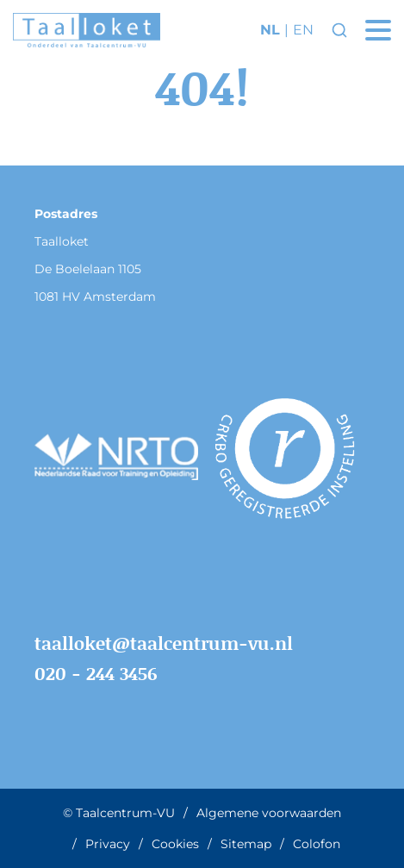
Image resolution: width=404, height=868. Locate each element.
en (303, 30)
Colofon (317, 844)
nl (270, 30)
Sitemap (246, 844)
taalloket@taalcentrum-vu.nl (164, 643)
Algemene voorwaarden (269, 813)
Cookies (175, 844)
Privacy (108, 844)
